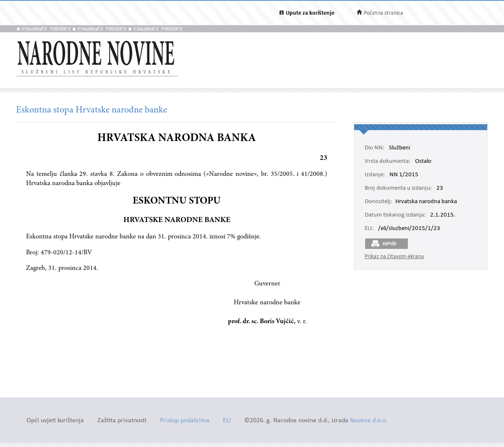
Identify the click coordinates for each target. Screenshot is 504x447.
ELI (227, 421)
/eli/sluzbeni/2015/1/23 (409, 229)
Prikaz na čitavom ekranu (394, 257)
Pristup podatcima (185, 421)
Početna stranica (384, 13)
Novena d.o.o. (369, 421)
